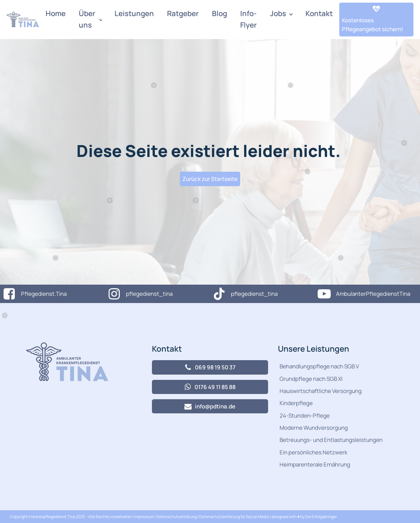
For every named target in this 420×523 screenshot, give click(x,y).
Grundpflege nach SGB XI (311, 379)
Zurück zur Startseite (210, 179)
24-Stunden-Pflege (305, 415)
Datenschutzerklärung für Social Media (234, 517)
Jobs (278, 13)
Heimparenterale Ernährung (315, 464)
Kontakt (319, 13)
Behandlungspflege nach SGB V (319, 366)
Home (56, 13)
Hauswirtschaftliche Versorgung (321, 391)
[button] (376, 20)
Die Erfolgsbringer (321, 517)
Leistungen (134, 13)
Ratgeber (183, 13)
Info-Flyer (249, 19)
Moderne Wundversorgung (314, 428)
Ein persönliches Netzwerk (313, 452)
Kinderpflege (296, 403)
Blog (220, 13)
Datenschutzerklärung (177, 517)
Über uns (87, 19)
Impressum (144, 517)
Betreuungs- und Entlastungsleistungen (331, 440)
